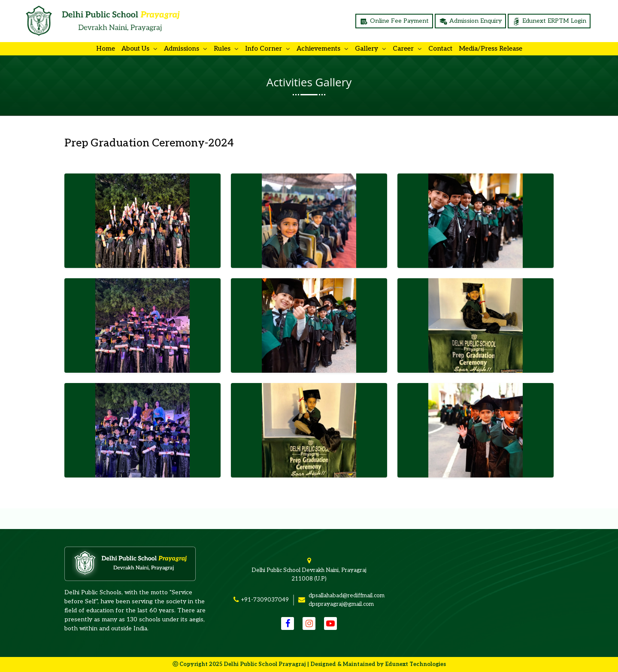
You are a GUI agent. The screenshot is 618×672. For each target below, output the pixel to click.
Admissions (182, 49)
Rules (223, 49)
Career (404, 49)
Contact (440, 49)
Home (106, 49)
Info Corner (264, 49)
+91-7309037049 (265, 600)
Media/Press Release (491, 49)
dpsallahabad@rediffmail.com (347, 596)
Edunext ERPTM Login (549, 21)
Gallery (367, 49)
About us (136, 49)
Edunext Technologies (415, 664)
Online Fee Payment (394, 21)
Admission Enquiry (470, 21)
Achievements (319, 49)
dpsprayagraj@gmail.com (341, 604)
